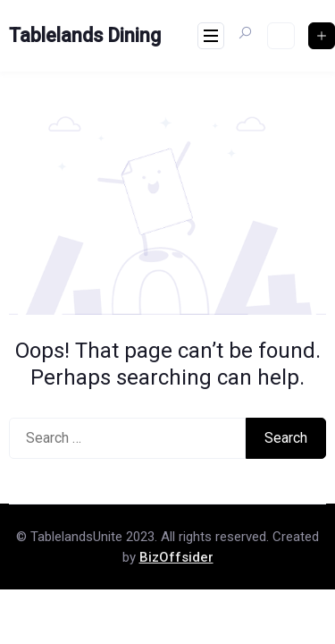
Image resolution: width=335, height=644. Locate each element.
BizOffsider (176, 557)
